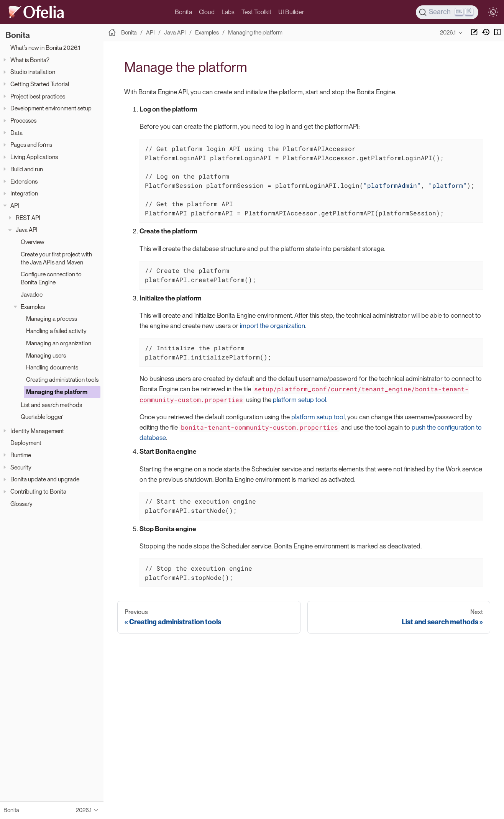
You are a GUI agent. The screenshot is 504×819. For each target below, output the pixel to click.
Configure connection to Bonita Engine (51, 278)
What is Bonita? (30, 60)
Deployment (26, 443)
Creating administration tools (62, 380)
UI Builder (291, 12)
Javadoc (32, 295)
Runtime (21, 455)
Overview (33, 242)
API (15, 206)
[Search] (447, 12)
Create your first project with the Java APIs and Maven (56, 258)
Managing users (46, 355)
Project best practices (38, 96)
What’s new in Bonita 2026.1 (45, 48)
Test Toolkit (256, 12)
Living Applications (34, 157)
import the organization (273, 326)
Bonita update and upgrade (45, 479)
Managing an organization (59, 343)
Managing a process (52, 319)
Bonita (183, 12)
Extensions (24, 181)
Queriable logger (42, 417)
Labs (228, 12)
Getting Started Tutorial (40, 84)
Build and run (27, 169)
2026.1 (448, 33)
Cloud (207, 12)
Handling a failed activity (56, 331)
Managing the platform (57, 392)
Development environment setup (51, 108)
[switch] (493, 12)
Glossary (21, 504)
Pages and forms (31, 145)
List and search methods (51, 405)
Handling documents (52, 367)
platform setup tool (300, 400)
